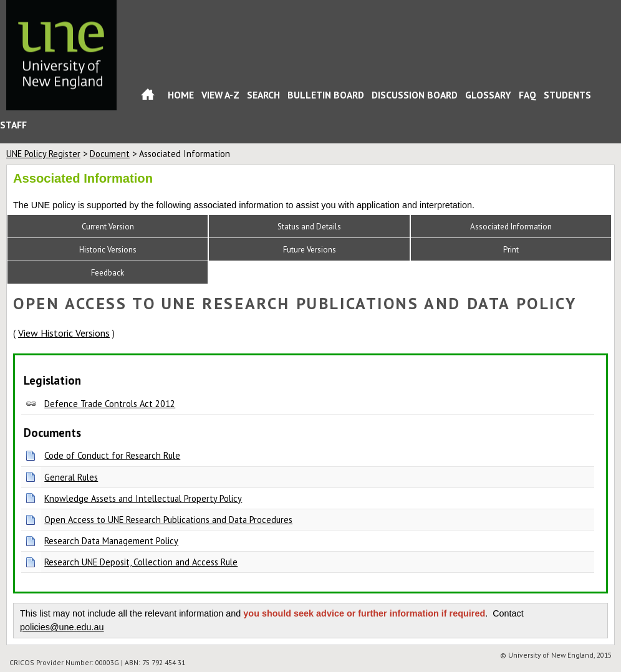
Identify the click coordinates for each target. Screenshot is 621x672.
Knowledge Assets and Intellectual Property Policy (143, 498)
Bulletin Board (326, 95)
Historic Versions (108, 250)
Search (263, 95)
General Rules (71, 477)
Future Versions (310, 250)
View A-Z (220, 95)
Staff (13, 125)
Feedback (108, 273)
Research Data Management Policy (111, 541)
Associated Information (511, 227)
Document (110, 154)
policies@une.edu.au (62, 627)
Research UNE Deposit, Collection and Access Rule (141, 562)
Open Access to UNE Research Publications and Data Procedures (168, 520)
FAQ (527, 95)
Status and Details (309, 227)
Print (511, 250)
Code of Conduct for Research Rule (112, 455)
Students (567, 95)
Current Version (108, 227)
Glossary (488, 95)
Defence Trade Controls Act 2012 (110, 404)
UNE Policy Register (43, 154)
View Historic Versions (64, 333)
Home (148, 97)
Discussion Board (415, 95)
